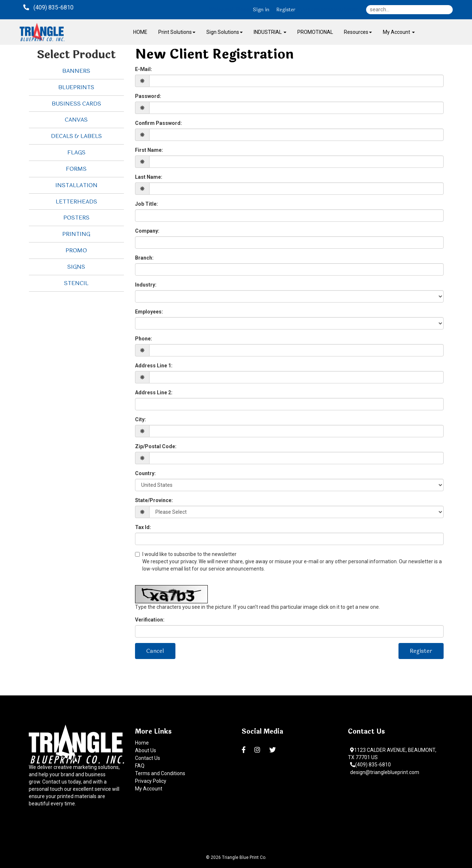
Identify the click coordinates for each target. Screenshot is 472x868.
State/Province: (154, 500)
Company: (147, 231)
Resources (358, 32)
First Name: (149, 150)
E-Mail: (144, 69)
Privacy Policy (151, 781)
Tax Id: (143, 527)
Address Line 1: (154, 366)
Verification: (150, 620)
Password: (148, 96)
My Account (149, 789)
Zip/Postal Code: (156, 446)
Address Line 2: (154, 392)
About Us (146, 750)
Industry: (146, 285)
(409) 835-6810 (370, 765)
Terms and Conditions (160, 773)
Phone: (144, 339)
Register (286, 10)
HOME (140, 32)
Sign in (261, 10)
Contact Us (148, 758)
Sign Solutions (225, 32)
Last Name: (149, 177)
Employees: (149, 312)
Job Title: (146, 204)
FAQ (140, 766)
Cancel (155, 651)
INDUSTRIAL (270, 32)
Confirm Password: (158, 123)
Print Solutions (177, 32)
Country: (145, 473)
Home (142, 743)
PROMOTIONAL (315, 32)
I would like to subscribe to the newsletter (289, 562)
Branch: (144, 258)
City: (140, 419)
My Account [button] (399, 32)
